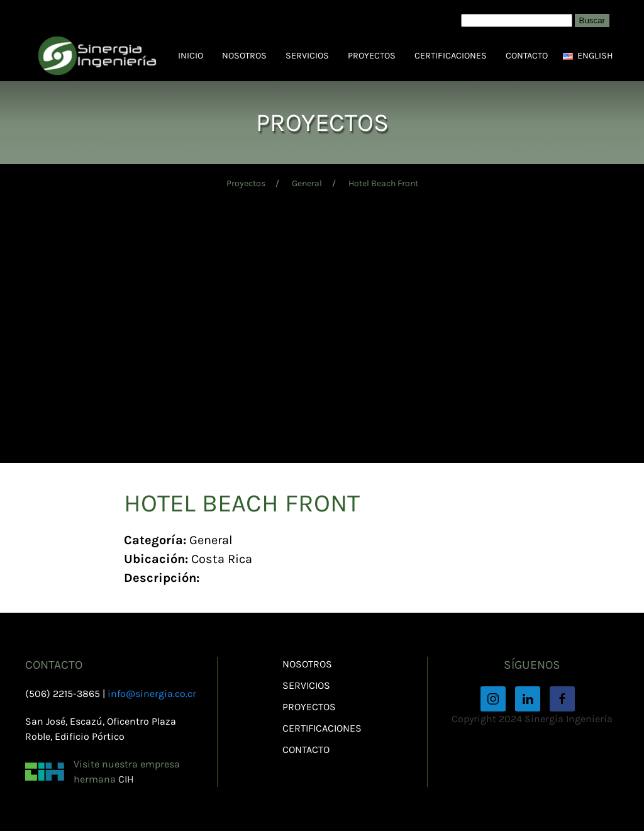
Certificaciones (451, 56)
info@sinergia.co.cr (152, 694)
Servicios (307, 56)
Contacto (527, 56)
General (307, 183)
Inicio (191, 56)
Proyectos (372, 56)
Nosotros (244, 56)
